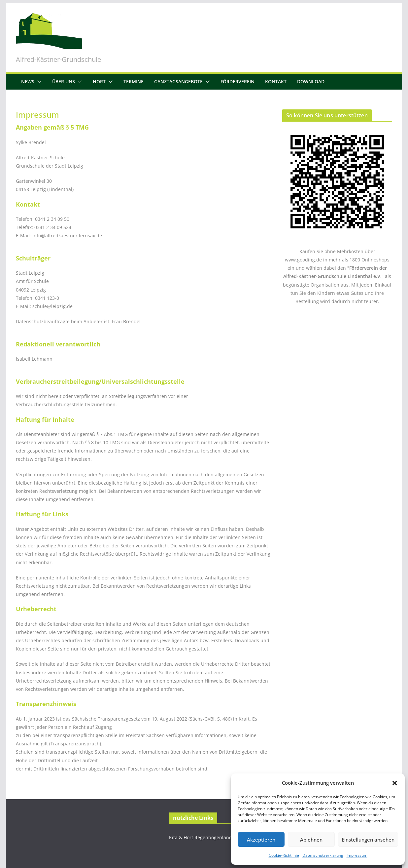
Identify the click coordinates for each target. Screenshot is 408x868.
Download (311, 81)
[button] (395, 783)
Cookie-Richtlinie (284, 855)
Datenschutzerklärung (323, 855)
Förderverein (238, 81)
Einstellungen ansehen (368, 840)
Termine (134, 81)
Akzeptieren (261, 840)
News (28, 81)
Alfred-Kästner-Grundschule (58, 59)
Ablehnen (311, 840)
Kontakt (276, 81)
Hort (99, 81)
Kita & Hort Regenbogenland (201, 837)
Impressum (357, 855)
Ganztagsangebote (178, 81)
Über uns (64, 81)
